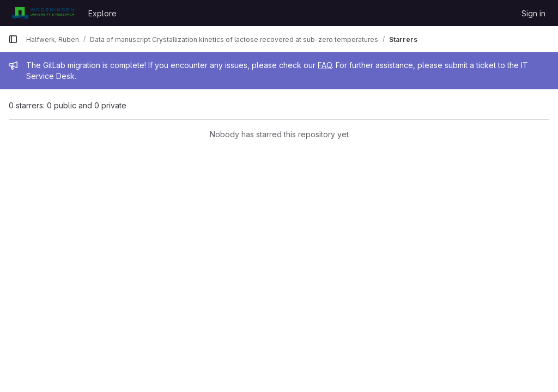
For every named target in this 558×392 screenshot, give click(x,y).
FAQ (325, 65)
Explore (102, 13)
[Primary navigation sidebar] (13, 39)
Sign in (533, 13)
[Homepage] (43, 13)
